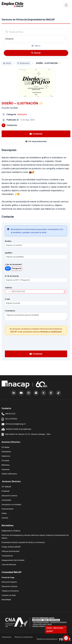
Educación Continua (9, 495)
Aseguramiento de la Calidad (13, 560)
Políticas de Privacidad (10, 551)
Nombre (8, 244)
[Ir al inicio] (12, 5)
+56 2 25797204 (9, 419)
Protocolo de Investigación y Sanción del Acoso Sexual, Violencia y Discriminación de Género (35, 536)
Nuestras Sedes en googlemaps (16, 429)
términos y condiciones (51, 335)
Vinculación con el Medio (11, 504)
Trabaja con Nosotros (10, 591)
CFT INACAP (6, 487)
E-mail (7, 302)
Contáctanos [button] (7, 637)
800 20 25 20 (8, 414)
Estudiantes (6, 451)
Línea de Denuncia (9, 564)
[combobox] (8, 295)
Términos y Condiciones (24, 637)
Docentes (5, 460)
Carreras (5, 518)
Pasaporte (17, 271)
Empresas (6, 469)
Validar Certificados (9, 474)
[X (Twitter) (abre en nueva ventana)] (44, 393)
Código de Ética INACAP (11, 547)
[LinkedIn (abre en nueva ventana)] (14, 393)
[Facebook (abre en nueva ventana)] (51, 393)
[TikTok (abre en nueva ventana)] (58, 393)
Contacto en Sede (9, 595)
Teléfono (8, 291)
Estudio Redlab (10, 111)
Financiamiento (8, 509)
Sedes (4, 513)
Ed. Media (5, 447)
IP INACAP (6, 491)
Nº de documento (12, 279)
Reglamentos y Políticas (11, 531)
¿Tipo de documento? (13, 267)
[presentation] (36, 345)
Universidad (6, 500)
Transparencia (7, 556)
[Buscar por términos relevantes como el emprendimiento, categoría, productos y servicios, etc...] (36, 32)
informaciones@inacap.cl (14, 424)
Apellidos (9, 256)
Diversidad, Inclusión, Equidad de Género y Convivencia (23, 542)
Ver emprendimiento (36, 144)
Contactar (36, 137)
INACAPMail (6, 599)
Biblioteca (6, 465)
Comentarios (10, 314)
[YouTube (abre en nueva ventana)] (21, 393)
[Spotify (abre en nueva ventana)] (36, 393)
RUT (8, 271)
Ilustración (22, 118)
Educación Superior (9, 582)
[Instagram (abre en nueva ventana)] (29, 393)
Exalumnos (6, 456)
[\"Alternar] (66, 5)
